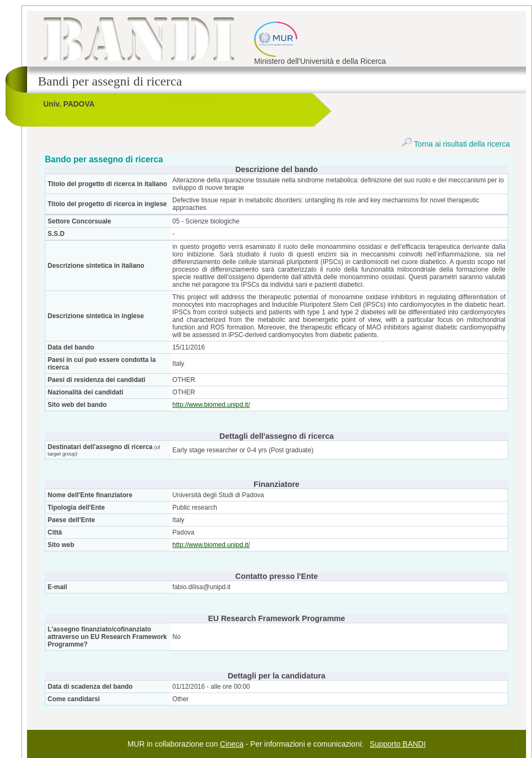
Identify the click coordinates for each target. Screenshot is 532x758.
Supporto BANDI (398, 744)
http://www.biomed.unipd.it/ (211, 405)
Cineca (232, 744)
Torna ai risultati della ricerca (455, 144)
